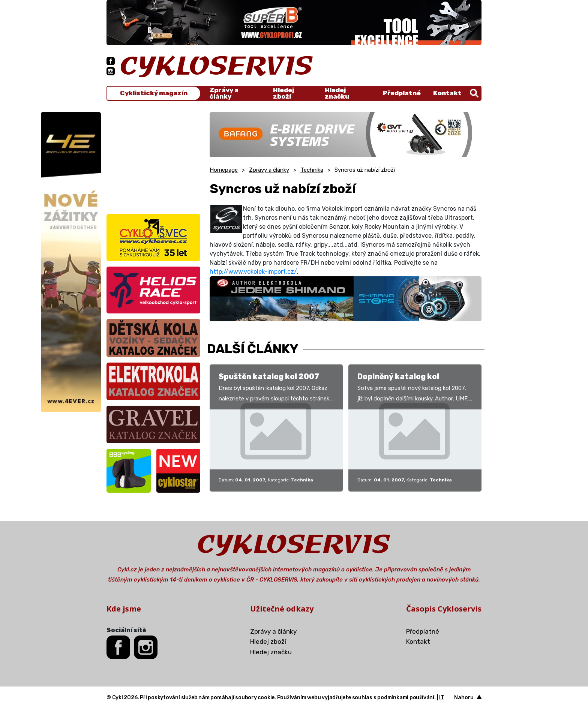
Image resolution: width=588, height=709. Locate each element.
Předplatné (402, 93)
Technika (312, 170)
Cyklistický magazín (154, 93)
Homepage (224, 170)
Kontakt (447, 93)
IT (442, 698)
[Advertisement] (153, 159)
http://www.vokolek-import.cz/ (253, 272)
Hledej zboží (283, 93)
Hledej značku (337, 93)
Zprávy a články (224, 93)
